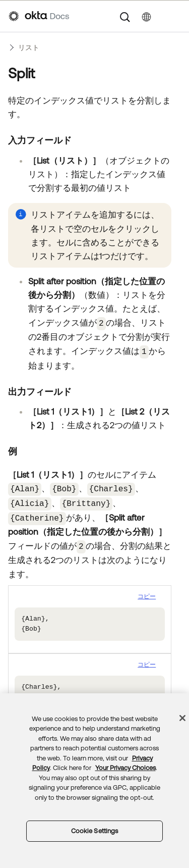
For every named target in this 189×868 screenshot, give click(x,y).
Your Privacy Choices (125, 768)
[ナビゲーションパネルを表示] (175, 16)
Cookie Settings (95, 831)
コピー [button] (147, 591)
